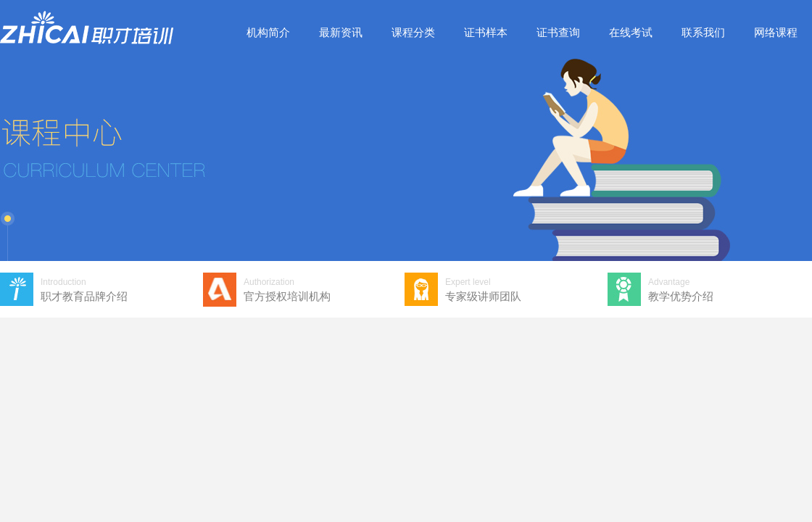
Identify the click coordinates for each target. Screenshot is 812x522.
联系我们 (703, 32)
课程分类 (413, 32)
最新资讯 (341, 32)
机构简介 (268, 32)
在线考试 (631, 32)
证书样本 (486, 32)
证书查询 (558, 32)
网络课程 (776, 32)
